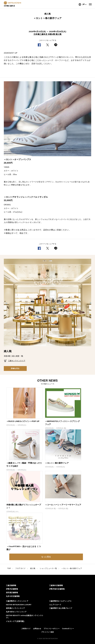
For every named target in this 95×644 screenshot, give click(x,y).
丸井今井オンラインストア (16, 612)
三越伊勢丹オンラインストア (17, 601)
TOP (9, 568)
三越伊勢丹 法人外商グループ (61, 608)
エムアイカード (55, 605)
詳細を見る (15, 368)
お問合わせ (37, 629)
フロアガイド (20, 568)
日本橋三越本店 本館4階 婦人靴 (48, 34)
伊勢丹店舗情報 (12, 589)
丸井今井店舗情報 (13, 596)
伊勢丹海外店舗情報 (57, 589)
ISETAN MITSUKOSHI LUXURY (19, 605)
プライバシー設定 (48, 632)
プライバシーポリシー (52, 629)
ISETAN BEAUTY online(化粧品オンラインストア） (25, 617)
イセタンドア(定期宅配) (15, 621)
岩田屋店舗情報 (12, 593)
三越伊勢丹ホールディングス (60, 601)
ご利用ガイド (26, 629)
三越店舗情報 (11, 585)
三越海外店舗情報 (56, 585)
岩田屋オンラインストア (15, 608)
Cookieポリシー (68, 629)
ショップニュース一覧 (48, 568)
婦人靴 (33, 568)
